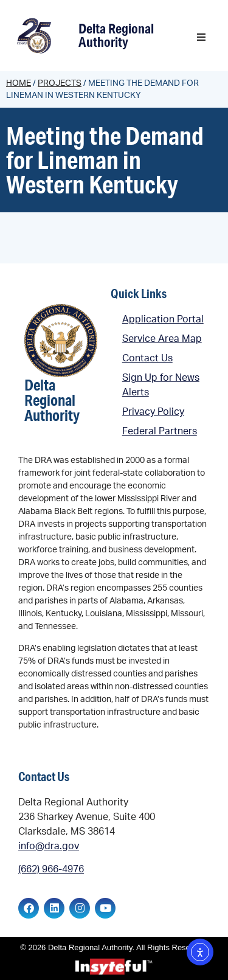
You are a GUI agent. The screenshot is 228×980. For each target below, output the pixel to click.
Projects (60, 83)
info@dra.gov (49, 846)
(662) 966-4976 (51, 869)
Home (19, 83)
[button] (201, 37)
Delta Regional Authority (116, 35)
